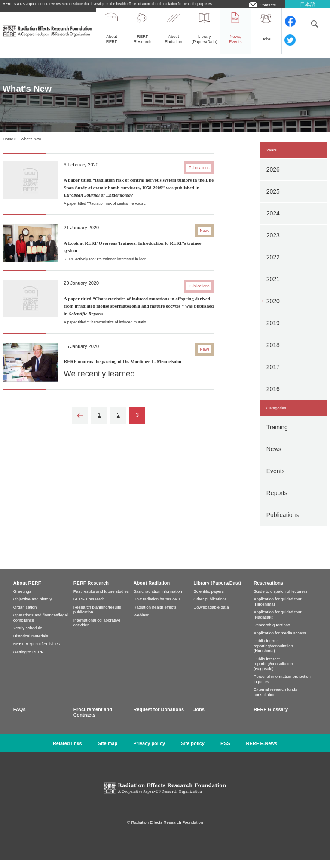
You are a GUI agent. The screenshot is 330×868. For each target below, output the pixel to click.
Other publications (210, 607)
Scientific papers (208, 599)
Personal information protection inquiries (282, 687)
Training (277, 435)
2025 (273, 200)
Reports (277, 501)
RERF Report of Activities (37, 652)
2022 (273, 265)
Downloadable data (211, 615)
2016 (273, 397)
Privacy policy (149, 751)
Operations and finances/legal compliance (41, 626)
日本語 (308, 4)
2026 (273, 178)
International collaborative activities (97, 631)
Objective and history (33, 607)
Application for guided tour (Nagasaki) (277, 623)
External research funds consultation (275, 700)
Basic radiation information (158, 599)
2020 (273, 309)
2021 (273, 287)
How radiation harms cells (157, 607)
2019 (273, 331)
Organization (25, 615)
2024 (273, 222)
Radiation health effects (155, 615)
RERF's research (89, 607)
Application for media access (280, 641)
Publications (283, 523)
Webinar (141, 623)
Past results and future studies (101, 599)
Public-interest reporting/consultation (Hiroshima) (273, 654)
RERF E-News (262, 751)
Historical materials (31, 644)
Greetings (22, 599)
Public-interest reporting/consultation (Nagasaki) (273, 672)
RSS (225, 751)
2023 (273, 243)
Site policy (193, 751)
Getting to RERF (28, 660)
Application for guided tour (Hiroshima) (277, 610)
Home (8, 147)
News (274, 457)
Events (276, 479)
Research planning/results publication (97, 618)
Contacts (268, 5)
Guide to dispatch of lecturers (280, 599)
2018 (273, 353)
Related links (67, 751)
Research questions (272, 633)
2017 (273, 375)
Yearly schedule (28, 636)
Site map (108, 751)
